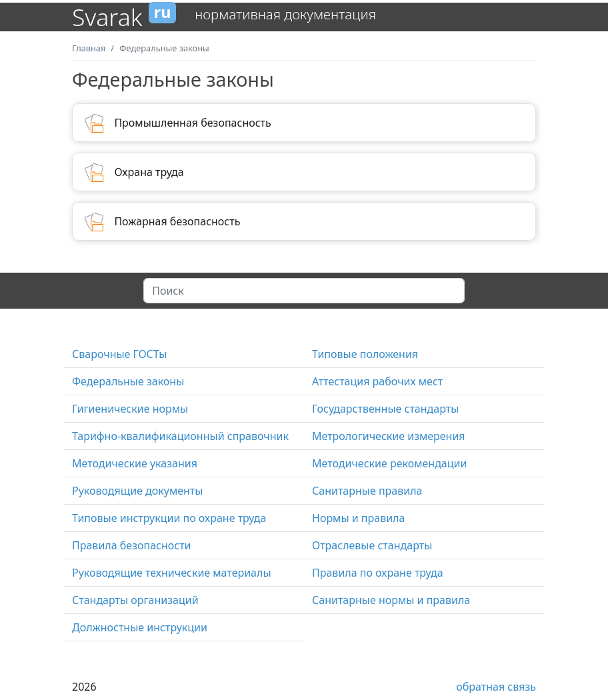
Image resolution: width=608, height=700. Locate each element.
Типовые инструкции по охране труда (169, 518)
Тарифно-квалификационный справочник (180, 436)
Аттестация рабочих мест (377, 381)
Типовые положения (365, 354)
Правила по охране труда (378, 573)
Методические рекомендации (389, 463)
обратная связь (496, 687)
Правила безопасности (132, 545)
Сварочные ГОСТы (119, 354)
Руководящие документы (137, 491)
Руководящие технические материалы (172, 573)
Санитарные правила (367, 491)
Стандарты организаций (135, 600)
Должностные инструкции (140, 627)
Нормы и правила (358, 518)
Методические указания (135, 463)
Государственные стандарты (385, 409)
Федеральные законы (128, 381)
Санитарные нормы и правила (391, 600)
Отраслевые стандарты (372, 545)
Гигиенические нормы (130, 409)
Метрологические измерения (389, 436)
